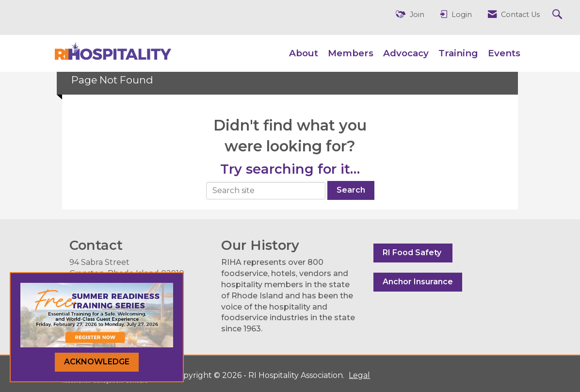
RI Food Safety (413, 253)
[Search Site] (558, 15)
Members (351, 53)
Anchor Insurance (418, 282)
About (304, 53)
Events (504, 53)
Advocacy (406, 53)
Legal (359, 375)
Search (351, 190)
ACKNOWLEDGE (97, 362)
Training (458, 53)
